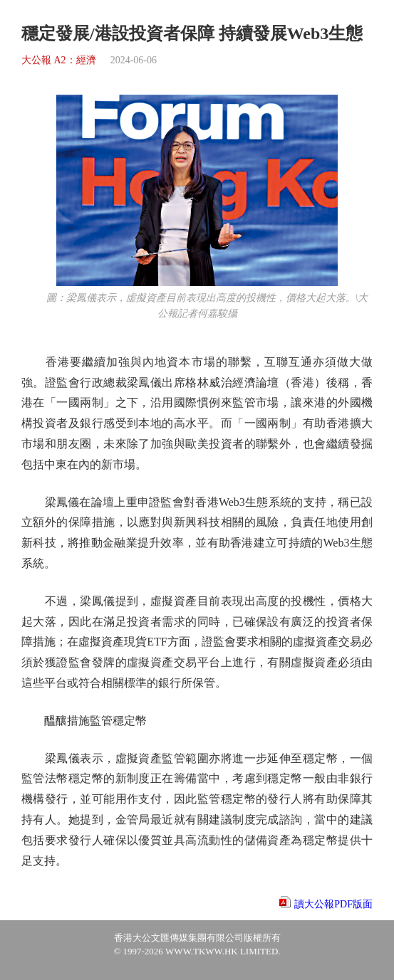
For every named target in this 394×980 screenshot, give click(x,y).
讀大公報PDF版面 (333, 904)
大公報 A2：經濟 (59, 60)
